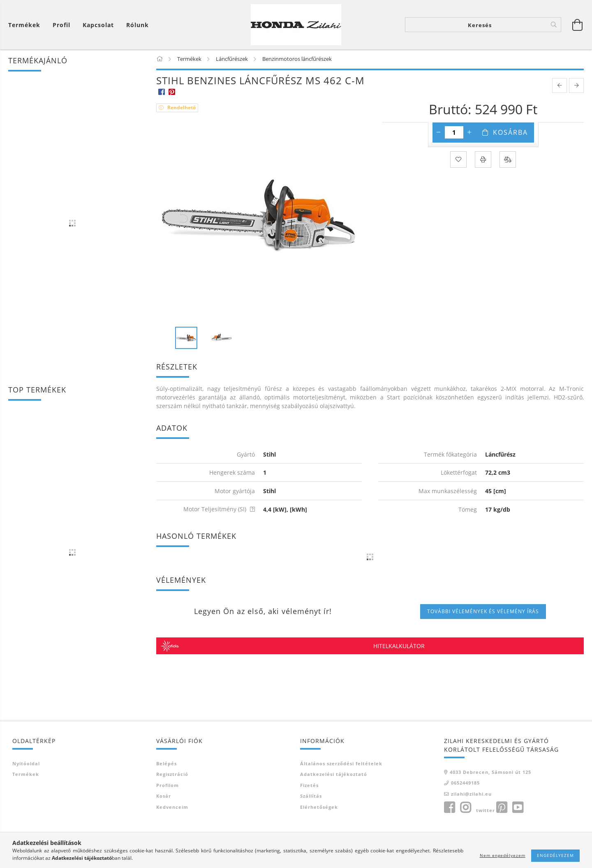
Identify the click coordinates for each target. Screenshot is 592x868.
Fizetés (309, 786)
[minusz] (439, 133)
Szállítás (311, 797)
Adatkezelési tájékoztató (334, 775)
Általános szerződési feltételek (341, 764)
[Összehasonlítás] (508, 160)
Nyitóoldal (26, 764)
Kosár (164, 797)
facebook (449, 808)
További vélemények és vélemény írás (483, 612)
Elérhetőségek (319, 807)
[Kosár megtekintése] (26, 25)
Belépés (166, 764)
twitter (486, 811)
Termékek (26, 775)
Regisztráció (172, 775)
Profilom (168, 786)
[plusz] (469, 133)
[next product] (576, 86)
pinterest (502, 808)
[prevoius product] (560, 86)
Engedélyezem (555, 855)
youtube (518, 808)
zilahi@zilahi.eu (471, 794)
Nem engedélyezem (503, 855)
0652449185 (465, 784)
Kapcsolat (98, 25)
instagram (465, 808)
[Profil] (61, 25)
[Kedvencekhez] (458, 160)
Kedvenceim (172, 807)
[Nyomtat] (483, 160)
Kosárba (510, 133)
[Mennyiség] (454, 133)
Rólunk (138, 25)
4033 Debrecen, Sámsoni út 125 (490, 772)
